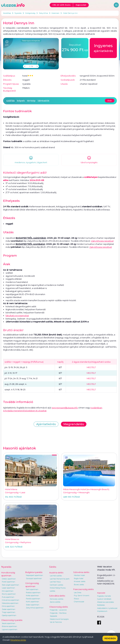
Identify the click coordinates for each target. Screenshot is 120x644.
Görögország (30, 13)
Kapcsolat (101, 593)
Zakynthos (43, 13)
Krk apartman (8, 591)
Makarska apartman (10, 603)
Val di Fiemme (56, 622)
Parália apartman (33, 599)
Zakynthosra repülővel (102, 241)
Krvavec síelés (80, 581)
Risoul (76, 599)
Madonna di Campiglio (59, 619)
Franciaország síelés (83, 589)
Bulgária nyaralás (34, 572)
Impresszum (102, 611)
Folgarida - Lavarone (58, 610)
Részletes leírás (18, 640)
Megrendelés (74, 424)
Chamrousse (79, 602)
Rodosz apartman (33, 593)
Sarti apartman (32, 589)
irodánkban (96, 408)
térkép (31, 101)
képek (21, 101)
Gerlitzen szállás (56, 585)
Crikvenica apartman (11, 600)
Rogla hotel (79, 578)
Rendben (110, 638)
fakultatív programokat (17, 316)
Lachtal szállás (56, 576)
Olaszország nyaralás (12, 620)
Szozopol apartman (34, 578)
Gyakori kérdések (104, 599)
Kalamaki (55, 13)
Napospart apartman (34, 575)
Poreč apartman (9, 582)
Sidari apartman (33, 605)
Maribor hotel (79, 575)
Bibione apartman (9, 626)
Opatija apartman (9, 615)
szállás (11, 101)
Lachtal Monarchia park (60, 579)
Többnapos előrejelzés (31, 41)
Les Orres (78, 593)
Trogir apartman (9, 612)
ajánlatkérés (103, 48)
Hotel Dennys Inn (70, 13)
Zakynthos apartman (35, 608)
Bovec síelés (79, 585)
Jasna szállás (55, 602)
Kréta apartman (32, 596)
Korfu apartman (32, 602)
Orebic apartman (9, 579)
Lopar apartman (8, 588)
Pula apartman (8, 597)
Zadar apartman (9, 609)
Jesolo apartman (9, 623)
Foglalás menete (104, 596)
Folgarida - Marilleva (58, 613)
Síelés (53, 567)
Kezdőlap (7, 13)
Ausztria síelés (56, 573)
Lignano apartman (10, 629)
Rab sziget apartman (10, 585)
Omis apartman (8, 606)
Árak (110, 101)
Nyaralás (18, 13)
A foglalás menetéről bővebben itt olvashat (25, 411)
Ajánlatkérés (46, 424)
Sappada (53, 616)
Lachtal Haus (55, 582)
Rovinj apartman (9, 594)
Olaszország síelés (59, 607)
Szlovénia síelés (81, 572)
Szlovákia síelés (57, 596)
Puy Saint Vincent (82, 596)
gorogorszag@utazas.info (65, 408)
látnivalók (44, 101)
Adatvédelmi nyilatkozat (107, 608)
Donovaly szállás (57, 599)
